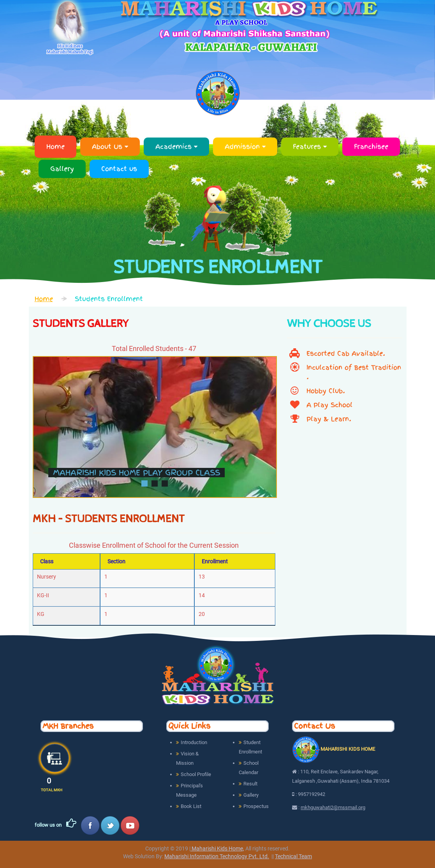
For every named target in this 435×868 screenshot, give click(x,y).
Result (250, 784)
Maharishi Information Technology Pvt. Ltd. (217, 856)
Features (310, 146)
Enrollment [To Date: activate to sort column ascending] (215, 561)
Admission (245, 146)
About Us (110, 146)
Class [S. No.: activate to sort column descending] (47, 561)
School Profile (196, 774)
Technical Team (293, 856)
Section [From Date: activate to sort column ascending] (116, 561)
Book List (191, 806)
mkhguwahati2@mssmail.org (333, 807)
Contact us (119, 169)
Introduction (194, 742)
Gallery (62, 169)
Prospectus (256, 806)
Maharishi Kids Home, (217, 849)
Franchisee (371, 146)
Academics (176, 146)
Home (55, 146)
